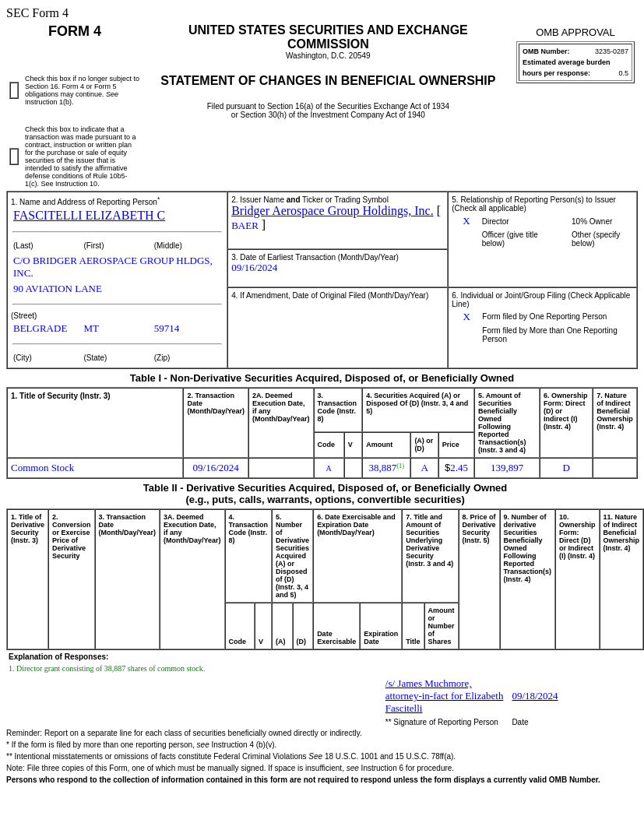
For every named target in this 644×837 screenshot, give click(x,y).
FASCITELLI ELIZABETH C (89, 215)
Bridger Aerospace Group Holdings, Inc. (333, 211)
